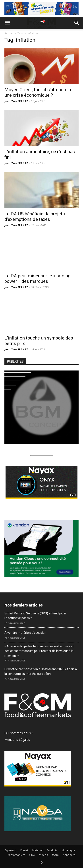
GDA (32, 855)
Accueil (9, 33)
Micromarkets (16, 855)
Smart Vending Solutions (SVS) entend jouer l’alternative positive (35, 616)
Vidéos (43, 855)
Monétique (68, 850)
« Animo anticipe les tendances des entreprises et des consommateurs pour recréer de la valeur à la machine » (39, 651)
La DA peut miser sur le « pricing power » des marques (37, 279)
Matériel (37, 850)
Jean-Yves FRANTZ (16, 101)
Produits (52, 850)
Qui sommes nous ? (19, 733)
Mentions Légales (17, 740)
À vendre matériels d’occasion (25, 633)
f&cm (55, 855)
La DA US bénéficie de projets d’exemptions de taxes (35, 217)
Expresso (10, 850)
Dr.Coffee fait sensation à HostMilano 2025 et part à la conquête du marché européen (41, 671)
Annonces (69, 855)
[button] (8, 23)
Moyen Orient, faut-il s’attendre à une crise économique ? (38, 92)
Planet (24, 850)
